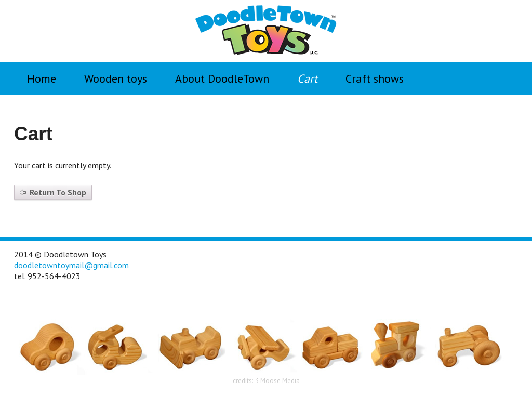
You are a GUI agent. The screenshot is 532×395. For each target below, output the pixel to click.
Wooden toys (116, 78)
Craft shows (375, 78)
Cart (307, 78)
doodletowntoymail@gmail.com (71, 265)
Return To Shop (58, 192)
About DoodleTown (222, 78)
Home (42, 78)
